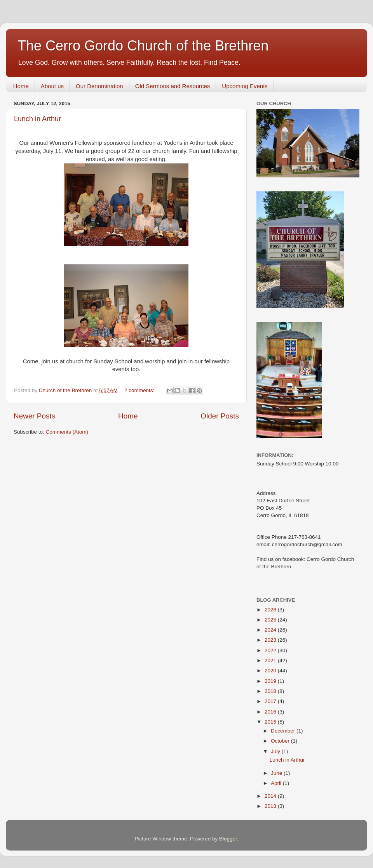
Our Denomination (99, 86)
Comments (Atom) (67, 432)
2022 (271, 650)
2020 (271, 671)
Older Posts (220, 416)
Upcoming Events (245, 86)
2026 (271, 610)
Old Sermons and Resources (173, 86)
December (284, 731)
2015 (271, 722)
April (277, 783)
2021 (271, 661)
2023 (271, 640)
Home (21, 86)
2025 (271, 620)
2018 (271, 691)
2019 (271, 681)
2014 (271, 796)
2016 (271, 712)
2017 (271, 701)
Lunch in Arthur (37, 119)
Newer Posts (34, 416)
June (277, 773)
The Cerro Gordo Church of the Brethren (143, 46)
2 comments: (140, 390)
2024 (271, 630)
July (276, 751)
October (281, 741)
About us (52, 86)
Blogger (228, 839)
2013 (271, 806)
